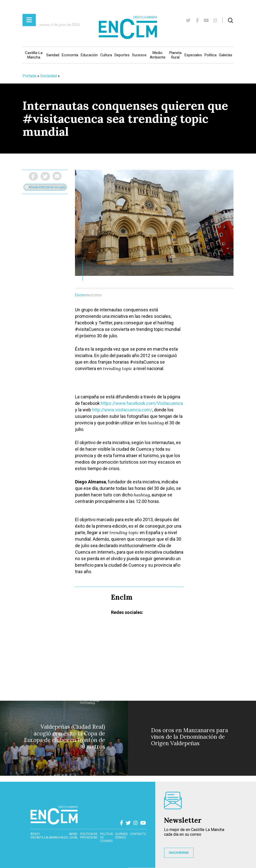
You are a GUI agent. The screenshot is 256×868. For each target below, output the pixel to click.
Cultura (106, 55)
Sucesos (139, 55)
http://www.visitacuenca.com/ (122, 410)
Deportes (122, 55)
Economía (70, 55)
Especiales (193, 55)
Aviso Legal (73, 836)
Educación (89, 55)
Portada (29, 76)
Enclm (80, 295)
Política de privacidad (89, 836)
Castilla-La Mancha (34, 55)
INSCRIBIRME (179, 853)
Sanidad (53, 55)
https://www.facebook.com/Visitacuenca (142, 403)
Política (210, 55)
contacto (138, 834)
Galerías (226, 55)
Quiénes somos (121, 836)
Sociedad (48, 76)
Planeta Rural (175, 55)
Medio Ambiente (158, 55)
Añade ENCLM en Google (45, 187)
